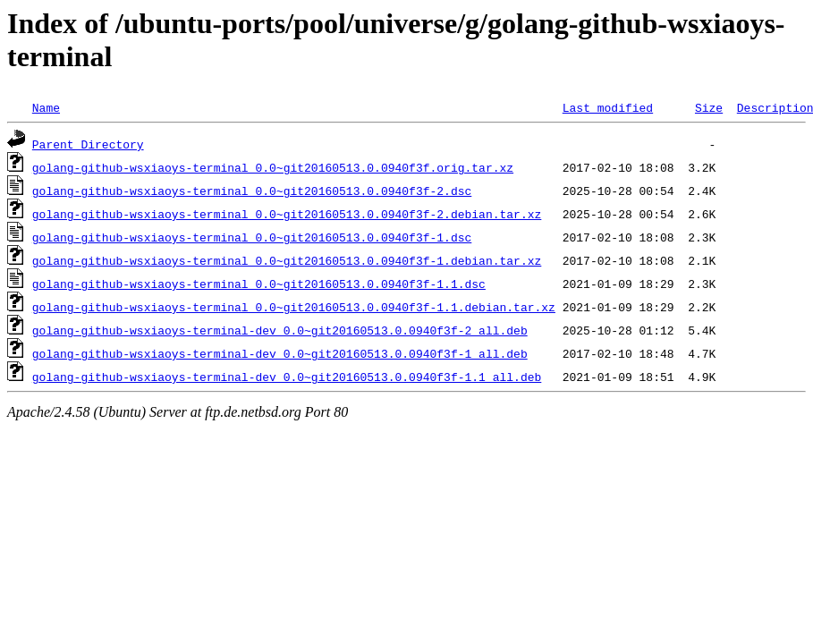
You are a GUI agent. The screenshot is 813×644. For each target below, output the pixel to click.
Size (709, 107)
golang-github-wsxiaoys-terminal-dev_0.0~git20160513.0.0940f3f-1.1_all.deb (287, 377)
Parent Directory (88, 144)
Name (46, 107)
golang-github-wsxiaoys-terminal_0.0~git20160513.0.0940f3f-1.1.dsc (259, 284)
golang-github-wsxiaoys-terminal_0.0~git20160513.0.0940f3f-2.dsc (252, 191)
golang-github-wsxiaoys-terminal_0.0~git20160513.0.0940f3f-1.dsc (252, 237)
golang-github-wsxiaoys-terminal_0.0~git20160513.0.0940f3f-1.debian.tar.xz (287, 260)
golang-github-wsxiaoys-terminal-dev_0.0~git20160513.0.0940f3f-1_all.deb (280, 353)
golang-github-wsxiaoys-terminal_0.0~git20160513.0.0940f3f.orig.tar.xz (273, 167)
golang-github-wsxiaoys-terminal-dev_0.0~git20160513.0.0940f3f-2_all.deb (280, 330)
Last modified (608, 107)
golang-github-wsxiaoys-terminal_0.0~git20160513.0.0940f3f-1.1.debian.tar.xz (294, 307)
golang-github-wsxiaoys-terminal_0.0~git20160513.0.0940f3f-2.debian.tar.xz (287, 214)
